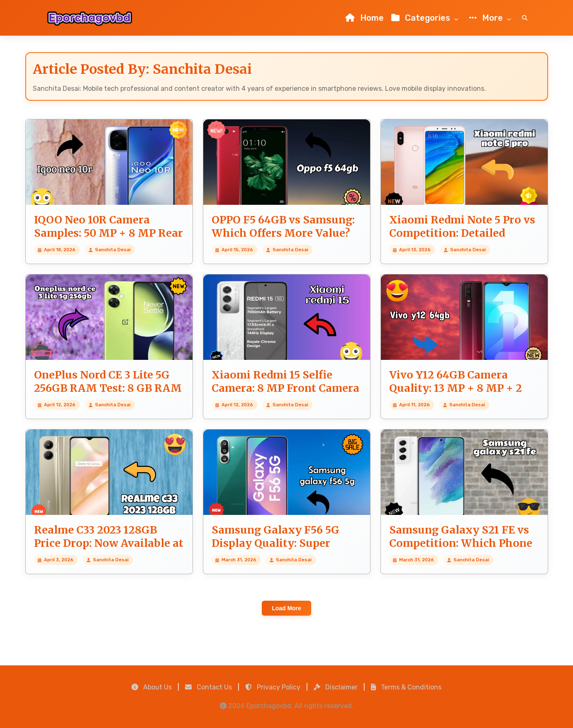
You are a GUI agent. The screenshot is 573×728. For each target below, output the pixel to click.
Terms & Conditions (406, 687)
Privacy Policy (273, 687)
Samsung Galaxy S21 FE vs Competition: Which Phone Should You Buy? (461, 543)
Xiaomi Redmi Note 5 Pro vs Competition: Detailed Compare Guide (462, 233)
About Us (152, 687)
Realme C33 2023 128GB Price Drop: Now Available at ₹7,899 (109, 543)
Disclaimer (336, 687)
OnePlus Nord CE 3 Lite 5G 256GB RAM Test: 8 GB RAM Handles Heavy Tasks (108, 388)
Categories (427, 18)
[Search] (525, 18)
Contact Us (208, 687)
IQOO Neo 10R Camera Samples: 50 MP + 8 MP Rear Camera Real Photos (109, 233)
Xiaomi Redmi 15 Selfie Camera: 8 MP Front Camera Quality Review (285, 388)
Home (365, 18)
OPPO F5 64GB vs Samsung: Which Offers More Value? (283, 227)
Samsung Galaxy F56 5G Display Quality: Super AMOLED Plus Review (276, 543)
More (492, 18)
